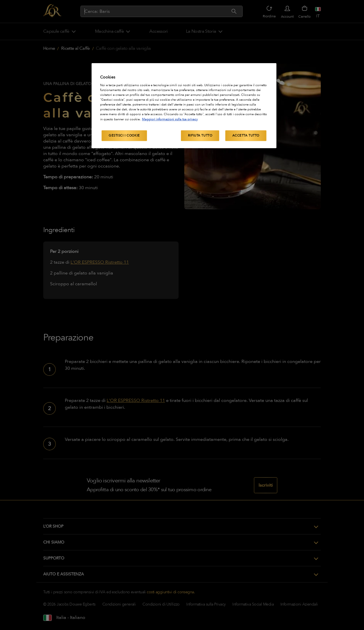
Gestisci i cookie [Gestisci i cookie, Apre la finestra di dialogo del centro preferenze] (124, 136)
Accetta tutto (246, 136)
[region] (184, 106)
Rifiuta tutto (200, 136)
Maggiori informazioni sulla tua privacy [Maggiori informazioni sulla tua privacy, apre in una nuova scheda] (170, 119)
